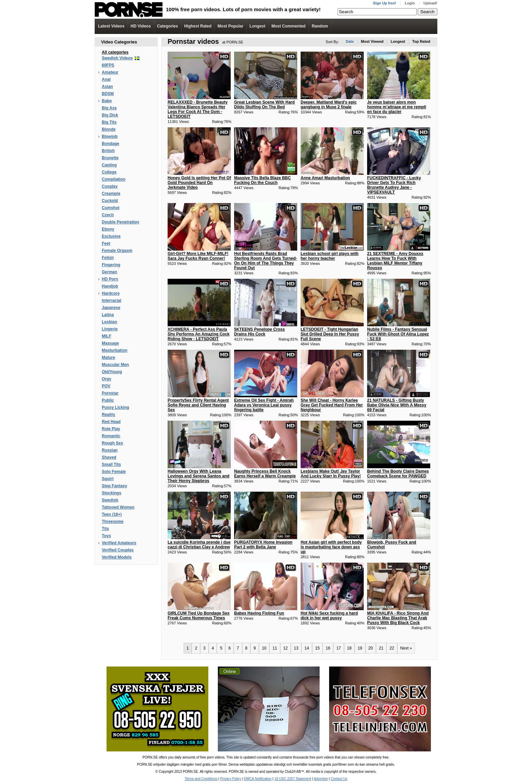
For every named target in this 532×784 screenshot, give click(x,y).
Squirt (108, 479)
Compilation (113, 179)
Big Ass (109, 108)
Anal (106, 79)
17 (338, 648)
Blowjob (110, 136)
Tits (105, 529)
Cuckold (110, 201)
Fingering (111, 265)
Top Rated (421, 41)
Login (410, 3)
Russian (110, 450)
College (109, 172)
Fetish (108, 258)
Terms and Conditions (201, 779)
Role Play (111, 429)
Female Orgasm (117, 251)
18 (349, 648)
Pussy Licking (116, 407)
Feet (106, 243)
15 (317, 648)
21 (381, 648)
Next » (406, 648)
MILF (107, 336)
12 (286, 648)
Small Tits (111, 464)
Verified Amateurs (119, 543)
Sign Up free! (384, 3)
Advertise (321, 779)
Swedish (110, 500)
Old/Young (112, 372)
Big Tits (109, 122)
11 (275, 648)
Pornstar (110, 393)
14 (307, 648)
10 (264, 648)
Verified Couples (118, 550)
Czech (108, 215)
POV (106, 386)
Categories (168, 26)
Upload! (430, 3)
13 (296, 648)
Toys (106, 536)
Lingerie (110, 329)
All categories (115, 52)
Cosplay (110, 186)
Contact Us (339, 779)
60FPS (108, 65)
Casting (109, 165)
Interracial (111, 300)
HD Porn (110, 279)
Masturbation (115, 350)
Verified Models (117, 557)
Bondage (110, 144)
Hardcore (111, 293)
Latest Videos (111, 26)
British (108, 151)
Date (350, 41)
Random (320, 26)
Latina (108, 315)
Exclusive (111, 236)
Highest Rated (198, 26)
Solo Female (114, 472)
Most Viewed (372, 41)
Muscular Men (115, 365)
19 (360, 648)
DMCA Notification (258, 779)
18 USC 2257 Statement (293, 779)
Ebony (108, 229)
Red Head (111, 422)
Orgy (107, 379)
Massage (110, 343)
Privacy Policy (231, 779)
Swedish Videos (117, 58)
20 (371, 648)
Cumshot (111, 208)
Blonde (109, 129)
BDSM (108, 94)
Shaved (109, 457)
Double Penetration (120, 222)
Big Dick (110, 115)
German (109, 272)
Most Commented (289, 26)
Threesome (113, 522)
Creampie (111, 194)
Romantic (111, 436)
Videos (141, 26)
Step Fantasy (115, 486)
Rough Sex (112, 443)
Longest (257, 26)
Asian (107, 87)
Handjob (110, 286)
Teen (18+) (112, 514)
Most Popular (230, 26)
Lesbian (109, 322)
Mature (108, 358)
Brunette (110, 158)
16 (328, 648)
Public (108, 400)
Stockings (111, 493)
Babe (107, 101)
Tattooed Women (118, 507)
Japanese (111, 308)
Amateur (110, 72)
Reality (108, 415)
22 (392, 648)
